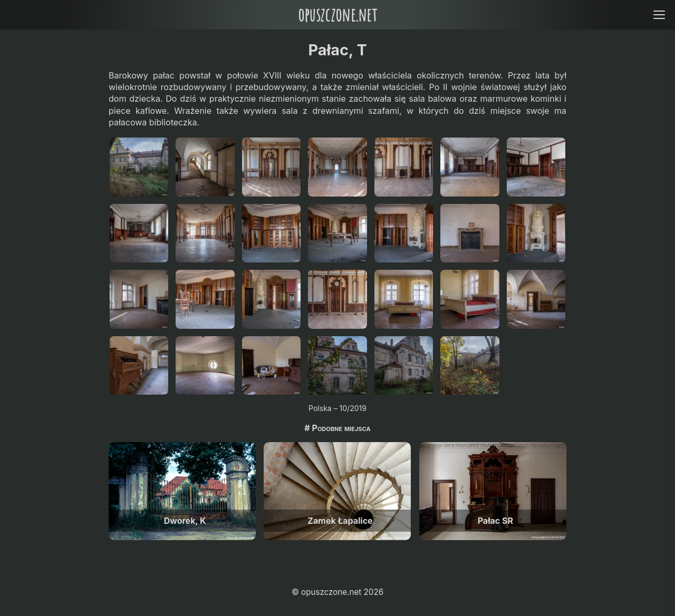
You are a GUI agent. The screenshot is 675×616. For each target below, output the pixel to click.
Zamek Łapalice (340, 521)
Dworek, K (185, 521)
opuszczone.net (337, 14)
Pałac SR (495, 521)
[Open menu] (659, 14)
